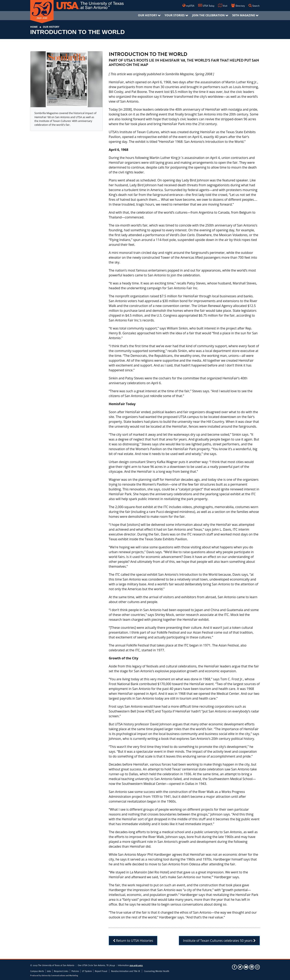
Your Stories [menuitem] (175, 15)
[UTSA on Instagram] (257, 967)
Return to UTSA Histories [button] (133, 941)
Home (34, 27)
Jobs (49, 971)
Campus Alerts (37, 971)
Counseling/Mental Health (157, 971)
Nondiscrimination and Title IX (126, 971)
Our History (51, 27)
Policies (75, 971)
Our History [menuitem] (148, 15)
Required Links (61, 971)
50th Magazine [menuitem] (244, 15)
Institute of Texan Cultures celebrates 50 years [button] (219, 941)
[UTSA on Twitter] (240, 967)
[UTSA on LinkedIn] (252, 967)
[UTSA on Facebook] (235, 967)
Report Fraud (101, 971)
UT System (87, 971)
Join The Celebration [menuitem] (208, 15)
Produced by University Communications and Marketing (54, 975)
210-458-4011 (136, 965)
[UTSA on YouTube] (246, 967)
